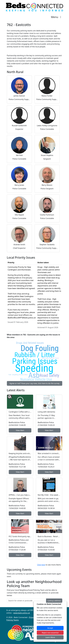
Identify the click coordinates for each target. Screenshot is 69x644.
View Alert (20, 430)
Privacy (32, 617)
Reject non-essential (50, 633)
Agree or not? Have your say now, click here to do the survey (34, 383)
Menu (57, 17)
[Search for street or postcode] (27, 601)
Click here (41, 565)
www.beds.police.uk (22, 613)
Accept (50, 628)
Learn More (50, 637)
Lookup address (54, 601)
